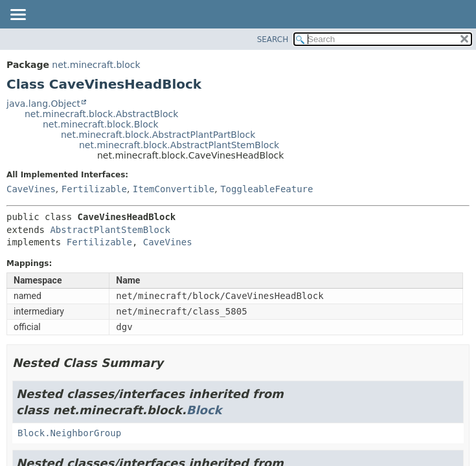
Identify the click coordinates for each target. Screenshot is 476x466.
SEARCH (273, 39)
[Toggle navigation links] (17, 16)
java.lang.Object (43, 104)
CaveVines (31, 189)
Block (204, 410)
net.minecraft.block (96, 65)
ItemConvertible (174, 189)
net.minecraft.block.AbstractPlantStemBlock (179, 145)
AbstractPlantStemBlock (110, 230)
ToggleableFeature (266, 189)
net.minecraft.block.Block (101, 124)
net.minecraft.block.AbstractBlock (101, 114)
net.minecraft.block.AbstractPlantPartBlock (158, 135)
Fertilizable (94, 189)
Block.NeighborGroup (69, 433)
